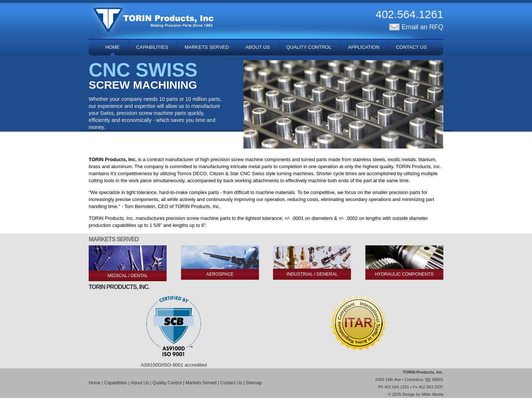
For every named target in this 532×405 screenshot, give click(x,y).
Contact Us (411, 47)
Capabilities (152, 47)
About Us (258, 47)
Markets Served (207, 47)
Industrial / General (312, 274)
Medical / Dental (128, 276)
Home (112, 47)
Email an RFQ (416, 27)
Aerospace (220, 274)
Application (364, 47)
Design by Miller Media (423, 394)
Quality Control (309, 47)
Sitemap (254, 383)
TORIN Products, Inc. (423, 372)
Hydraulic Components (404, 274)
